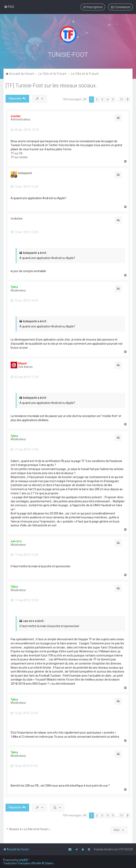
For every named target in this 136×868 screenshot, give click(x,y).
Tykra (14, 287)
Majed (22, 363)
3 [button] (102, 99)
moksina (17, 218)
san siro (16, 541)
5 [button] (113, 99)
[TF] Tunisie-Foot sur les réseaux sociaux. (51, 85)
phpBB (23, 860)
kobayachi (25, 173)
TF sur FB (17, 153)
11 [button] (121, 99)
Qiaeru (49, 863)
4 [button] (108, 99)
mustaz (16, 116)
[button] (85, 99)
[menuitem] (9, 7)
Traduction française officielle (22, 863)
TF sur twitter (19, 157)
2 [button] (97, 99)
